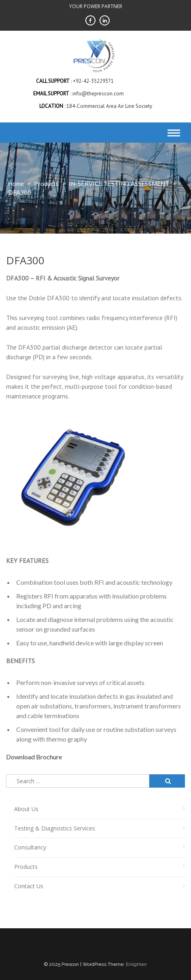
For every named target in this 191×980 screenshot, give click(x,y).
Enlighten (136, 964)
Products (26, 867)
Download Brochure (34, 757)
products (46, 183)
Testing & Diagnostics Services (55, 828)
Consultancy (30, 847)
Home (16, 183)
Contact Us (29, 886)
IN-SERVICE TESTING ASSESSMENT (119, 183)
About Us (26, 809)
